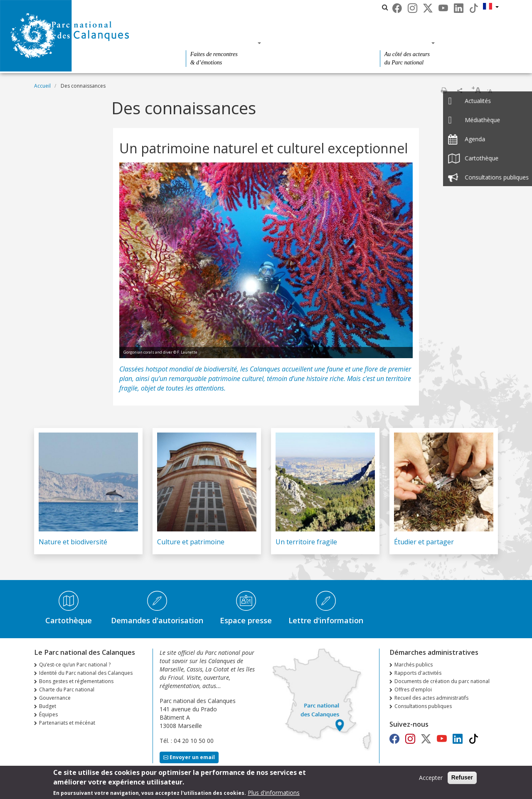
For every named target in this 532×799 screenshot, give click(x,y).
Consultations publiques (423, 706)
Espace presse (246, 620)
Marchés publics (414, 665)
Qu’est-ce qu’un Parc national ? (75, 665)
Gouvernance (55, 698)
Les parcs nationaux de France (338, 7)
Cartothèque (69, 620)
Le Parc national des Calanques (243, 7)
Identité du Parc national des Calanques (86, 673)
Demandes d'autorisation (157, 620)
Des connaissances (318, 43)
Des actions (405, 43)
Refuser (462, 779)
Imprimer (444, 90)
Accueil (42, 86)
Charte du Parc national (67, 690)
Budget (48, 706)
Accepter (431, 779)
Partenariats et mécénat (67, 723)
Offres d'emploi (413, 690)
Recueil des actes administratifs (431, 698)
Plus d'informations (274, 794)
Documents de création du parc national (442, 681)
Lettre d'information (326, 620)
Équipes (48, 714)
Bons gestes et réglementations (76, 681)
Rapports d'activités (418, 673)
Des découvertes (221, 43)
